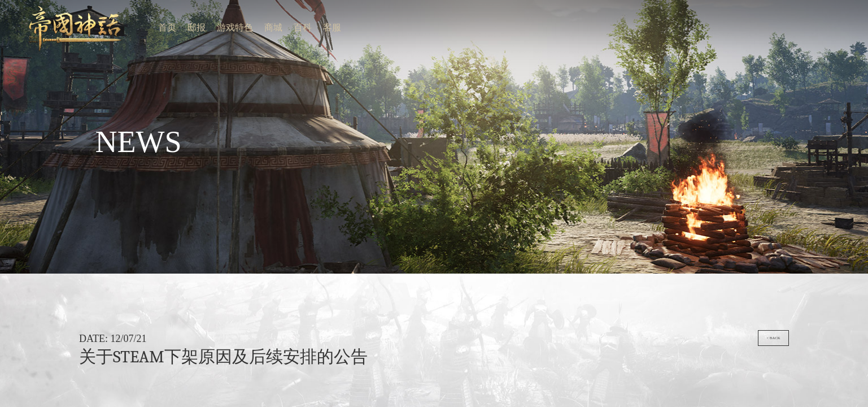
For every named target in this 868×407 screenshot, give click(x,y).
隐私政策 (485, 102)
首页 (27, 4)
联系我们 (457, 102)
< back (850, 56)
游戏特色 (39, 4)
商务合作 (466, 102)
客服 (56, 4)
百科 (51, 4)
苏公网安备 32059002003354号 (469, 118)
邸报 (32, 4)
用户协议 (476, 102)
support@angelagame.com (495, 118)
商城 (46, 4)
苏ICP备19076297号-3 (487, 106)
